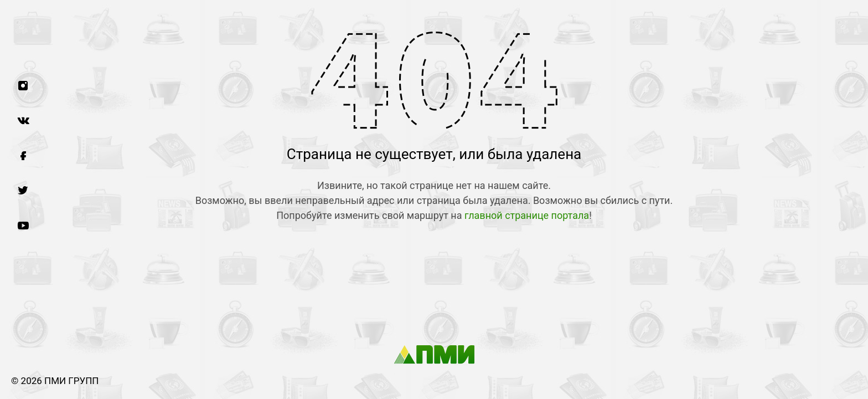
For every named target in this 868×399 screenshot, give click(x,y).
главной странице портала (527, 215)
